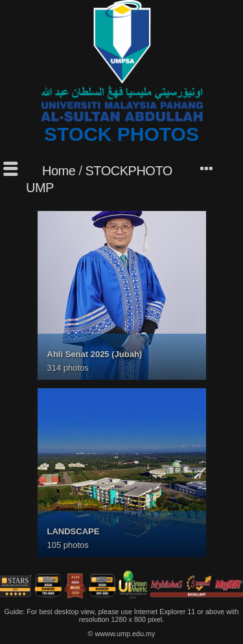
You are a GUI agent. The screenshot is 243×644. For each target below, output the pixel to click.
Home (59, 171)
